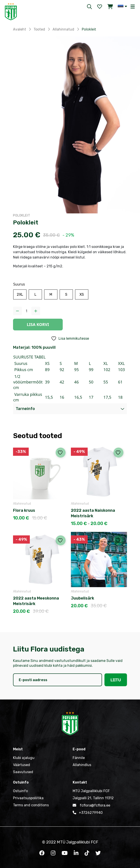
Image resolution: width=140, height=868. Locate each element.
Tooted (39, 29)
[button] (122, 6)
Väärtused (22, 765)
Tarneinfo (25, 409)
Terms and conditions (31, 805)
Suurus (19, 284)
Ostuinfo (20, 791)
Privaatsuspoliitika (28, 798)
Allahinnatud (63, 29)
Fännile (79, 758)
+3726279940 (88, 812)
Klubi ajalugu (24, 758)
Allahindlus (82, 765)
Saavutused (23, 772)
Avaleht (20, 29)
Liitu (116, 680)
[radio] (20, 294)
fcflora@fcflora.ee (91, 805)
